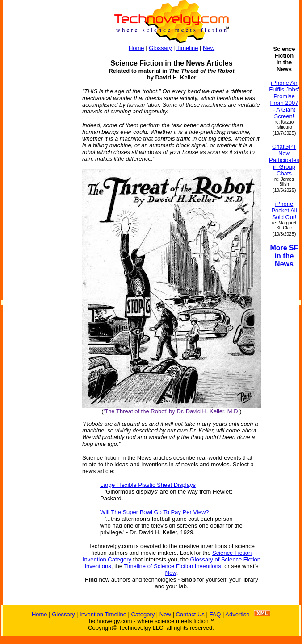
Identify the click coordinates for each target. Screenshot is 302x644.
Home (136, 48)
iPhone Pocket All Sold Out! (284, 210)
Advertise (237, 614)
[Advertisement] (38, 179)
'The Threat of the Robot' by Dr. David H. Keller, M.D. (172, 411)
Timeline (187, 48)
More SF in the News (284, 256)
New (209, 48)
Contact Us (190, 614)
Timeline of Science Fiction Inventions (172, 566)
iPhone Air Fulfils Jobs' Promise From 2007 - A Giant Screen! (284, 100)
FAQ (215, 614)
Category (143, 614)
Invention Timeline (103, 614)
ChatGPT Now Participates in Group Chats (284, 160)
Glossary (160, 48)
